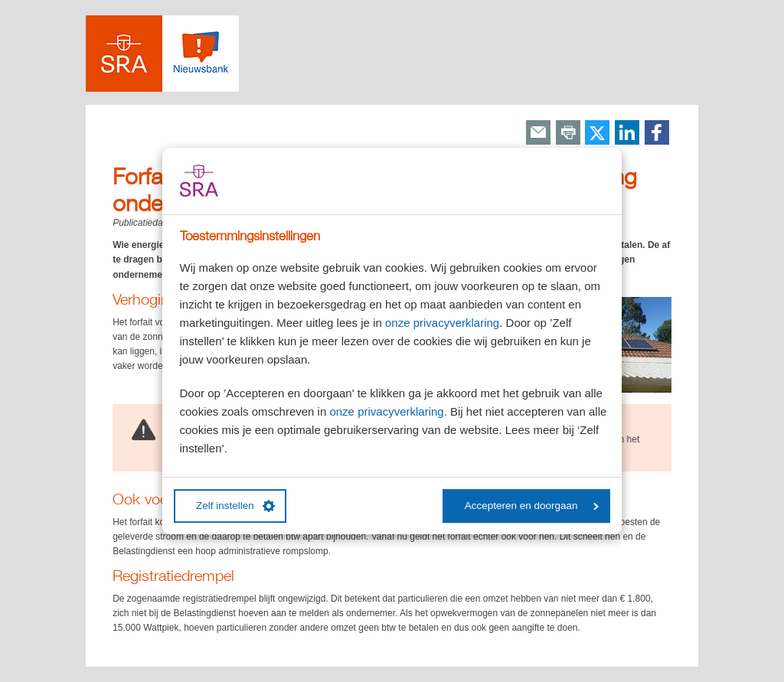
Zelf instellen (235, 506)
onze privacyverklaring (442, 323)
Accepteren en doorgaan (532, 506)
